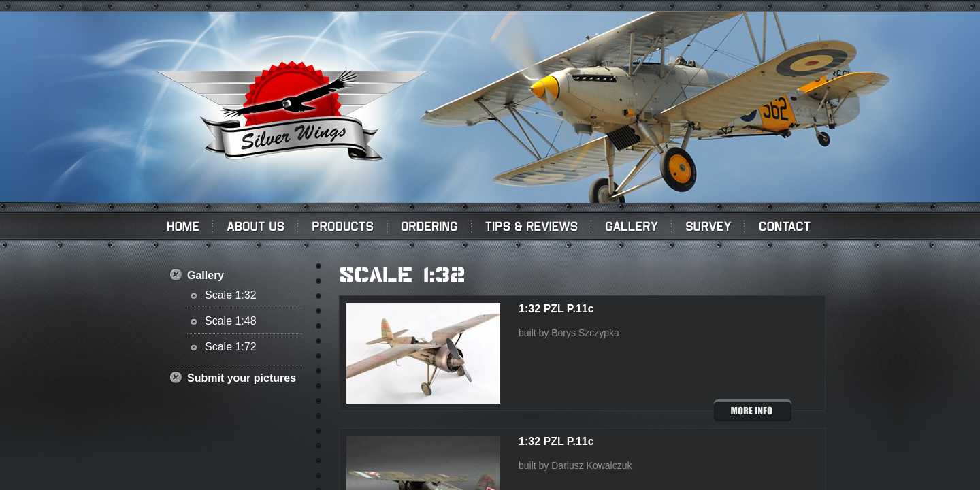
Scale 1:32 (231, 295)
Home (181, 226)
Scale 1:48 (231, 321)
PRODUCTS (343, 226)
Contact (787, 226)
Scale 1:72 (231, 347)
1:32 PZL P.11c (556, 309)
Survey (708, 226)
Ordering (430, 226)
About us (256, 226)
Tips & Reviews (532, 226)
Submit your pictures (242, 378)
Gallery (632, 226)
